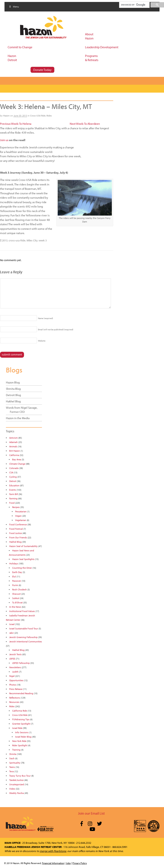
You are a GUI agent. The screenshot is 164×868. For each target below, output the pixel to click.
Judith (15, 672)
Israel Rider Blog (23, 737)
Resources (14, 702)
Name (45, 318)
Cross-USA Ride (38, 116)
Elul (14, 576)
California (14, 455)
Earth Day (17, 572)
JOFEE (12, 659)
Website (42, 341)
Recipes (16, 507)
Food (12, 503)
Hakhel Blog (13, 401)
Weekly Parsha (17, 793)
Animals (13, 446)
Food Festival (16, 529)
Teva (12, 771)
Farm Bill (14, 494)
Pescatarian (21, 511)
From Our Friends (18, 537)
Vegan (18, 516)
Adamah (13, 442)
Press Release (16, 689)
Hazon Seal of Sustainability (23, 546)
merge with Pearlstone (53, 851)
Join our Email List (91, 813)
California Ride (20, 711)
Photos (13, 685)
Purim (15, 585)
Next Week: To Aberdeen (85, 124)
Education (14, 485)
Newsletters (15, 667)
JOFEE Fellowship (21, 663)
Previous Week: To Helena (16, 124)
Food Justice (16, 533)
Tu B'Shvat (17, 602)
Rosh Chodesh (19, 589)
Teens (12, 767)
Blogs (14, 370)
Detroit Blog (13, 395)
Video (12, 789)
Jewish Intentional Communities (26, 641)
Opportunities (16, 680)
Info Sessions (22, 732)
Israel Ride (17, 728)
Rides (49, 116)
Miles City (32, 240)
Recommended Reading (21, 693)
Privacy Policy (80, 863)
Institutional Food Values (22, 611)
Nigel (12, 676)
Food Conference (18, 524)
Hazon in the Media (18, 418)
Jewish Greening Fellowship (23, 637)
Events (13, 490)
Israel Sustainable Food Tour (24, 628)
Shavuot (16, 594)
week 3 (43, 240)
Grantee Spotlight (21, 724)
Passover (17, 581)
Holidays (14, 563)
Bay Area (17, 459)
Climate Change (17, 464)
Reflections (15, 698)
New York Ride (19, 741)
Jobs (68, 863)
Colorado (14, 468)
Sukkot (16, 598)
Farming (13, 498)
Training (16, 750)
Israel (12, 624)
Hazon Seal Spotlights (23, 559)
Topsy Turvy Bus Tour (20, 776)
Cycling (13, 477)
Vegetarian (21, 520)
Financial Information (53, 863)
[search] (134, 5)
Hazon (6, 116)
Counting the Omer (22, 568)
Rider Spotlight (20, 745)
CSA (11, 472)
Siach (12, 758)
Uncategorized (17, 784)
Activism (13, 438)
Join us (4, 140)
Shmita (13, 754)
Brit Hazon (15, 451)
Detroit (13, 481)
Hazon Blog (13, 382)
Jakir (12, 633)
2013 (5, 240)
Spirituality (15, 763)
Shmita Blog (13, 389)
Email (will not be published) (56, 329)
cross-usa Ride (17, 240)
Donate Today (42, 70)
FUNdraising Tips (21, 719)
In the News (15, 607)
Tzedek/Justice (16, 780)
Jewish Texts (15, 654)
